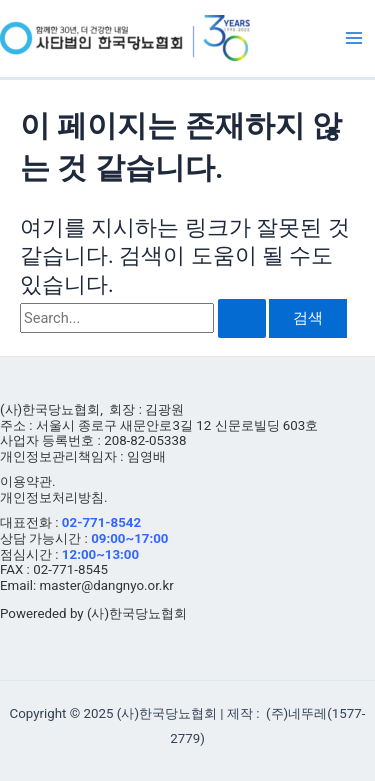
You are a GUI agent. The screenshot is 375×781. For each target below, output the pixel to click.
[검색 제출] (242, 318)
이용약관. (28, 481)
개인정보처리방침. (54, 497)
